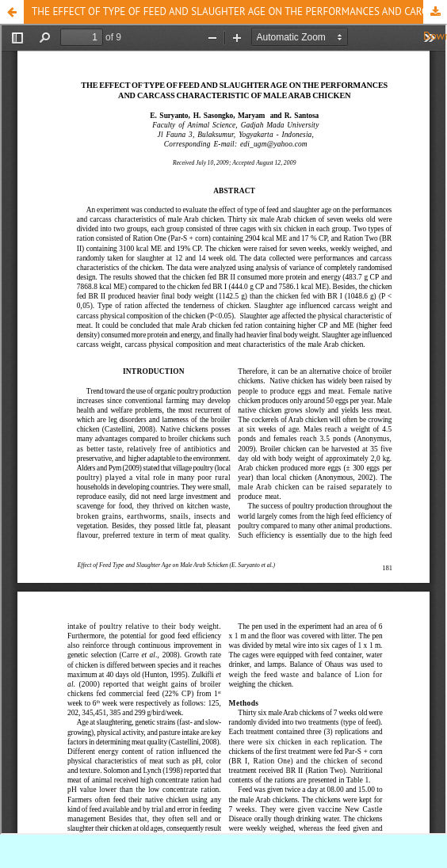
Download (435, 12)
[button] (12, 12)
